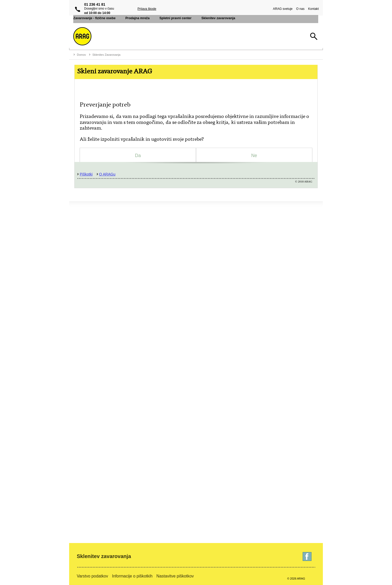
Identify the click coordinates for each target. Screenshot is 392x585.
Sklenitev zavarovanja (104, 556)
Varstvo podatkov (92, 576)
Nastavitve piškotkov (175, 576)
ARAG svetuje (282, 9)
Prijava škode (147, 9)
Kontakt (312, 9)
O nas (299, 9)
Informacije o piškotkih (132, 576)
